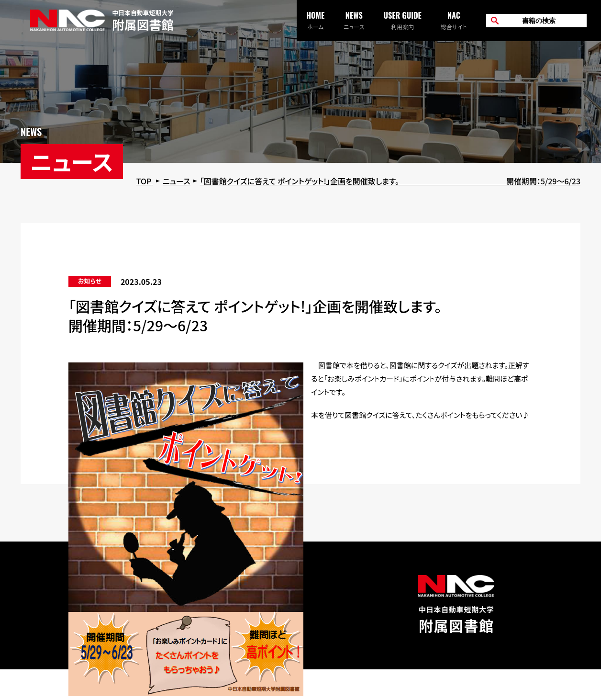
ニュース (354, 20)
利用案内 (402, 20)
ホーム (315, 20)
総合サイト (454, 20)
